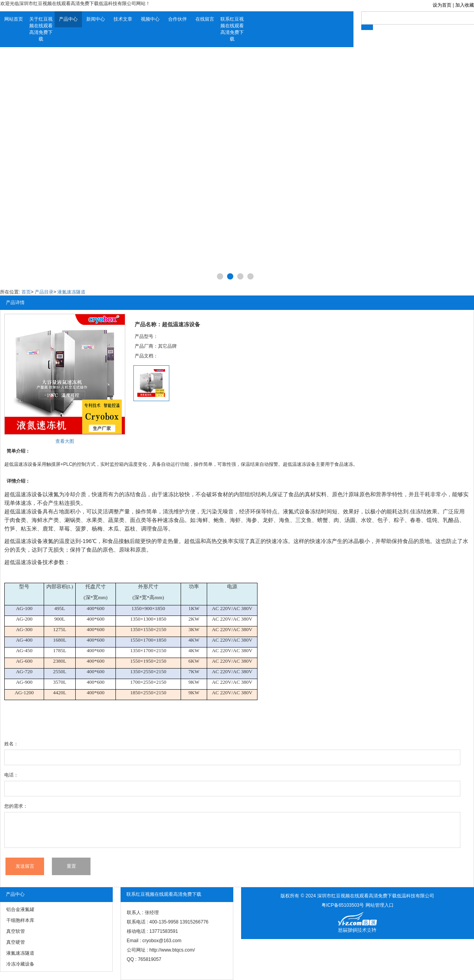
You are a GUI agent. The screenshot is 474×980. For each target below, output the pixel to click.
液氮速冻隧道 (71, 292)
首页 (26, 292)
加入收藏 (465, 5)
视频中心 (150, 19)
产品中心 (68, 19)
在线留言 (205, 19)
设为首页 (442, 5)
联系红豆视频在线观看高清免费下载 (232, 29)
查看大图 (65, 441)
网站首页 (14, 19)
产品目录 (44, 292)
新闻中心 (96, 19)
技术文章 (123, 19)
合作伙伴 (178, 19)
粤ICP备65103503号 (343, 905)
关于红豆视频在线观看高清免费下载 (41, 29)
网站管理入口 (380, 905)
